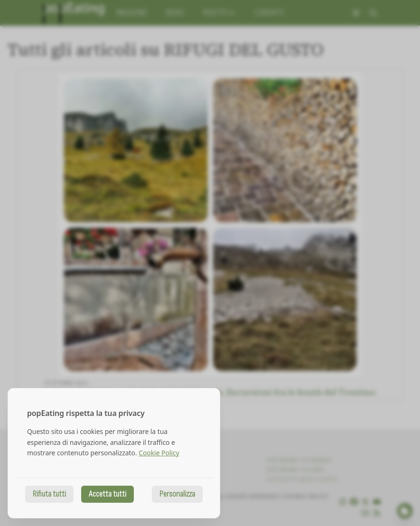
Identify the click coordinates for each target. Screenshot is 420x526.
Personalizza (177, 494)
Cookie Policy (159, 453)
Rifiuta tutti (49, 494)
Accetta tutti (107, 494)
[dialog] (114, 453)
